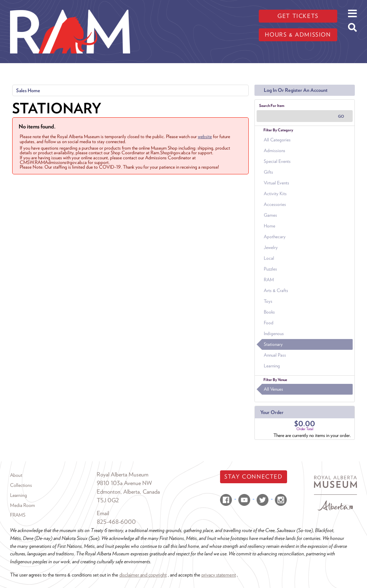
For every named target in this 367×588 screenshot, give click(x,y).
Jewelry (271, 247)
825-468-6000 (116, 522)
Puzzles (270, 269)
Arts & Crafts (276, 290)
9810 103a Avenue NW (124, 483)
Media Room (22, 505)
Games (270, 215)
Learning (272, 366)
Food (269, 323)
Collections (21, 485)
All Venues (273, 389)
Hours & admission (298, 35)
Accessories (275, 204)
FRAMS (18, 515)
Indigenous (274, 333)
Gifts (268, 172)
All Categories (277, 140)
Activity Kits (275, 194)
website (205, 136)
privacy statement (219, 575)
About (16, 475)
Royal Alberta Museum (123, 474)
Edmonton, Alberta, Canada (128, 492)
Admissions (275, 150)
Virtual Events (277, 183)
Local (269, 258)
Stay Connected (253, 477)
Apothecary (275, 237)
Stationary (273, 344)
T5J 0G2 (108, 500)
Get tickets (298, 16)
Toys (268, 301)
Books (269, 312)
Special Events (277, 161)
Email (103, 513)
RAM (269, 280)
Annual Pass (275, 355)
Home (270, 226)
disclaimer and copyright (143, 575)
